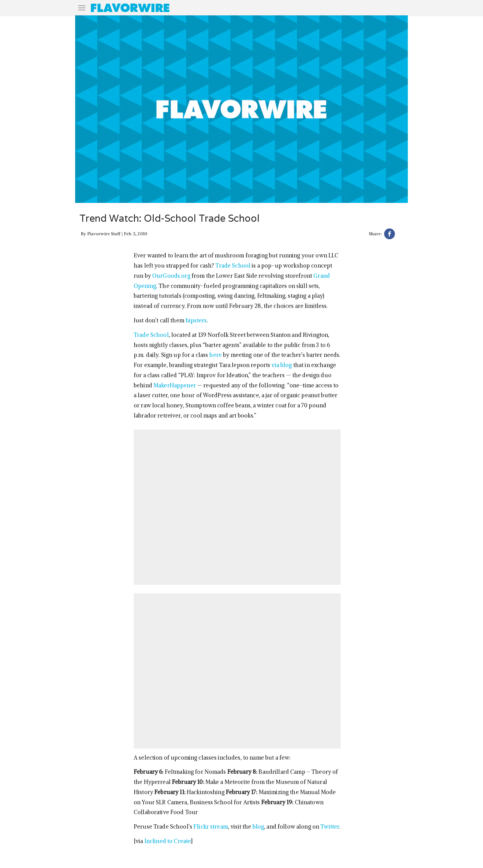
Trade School (233, 266)
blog (258, 827)
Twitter (330, 827)
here (215, 355)
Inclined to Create (168, 841)
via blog (282, 365)
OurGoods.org (171, 276)
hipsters (196, 320)
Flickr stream (211, 827)
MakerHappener (175, 385)
